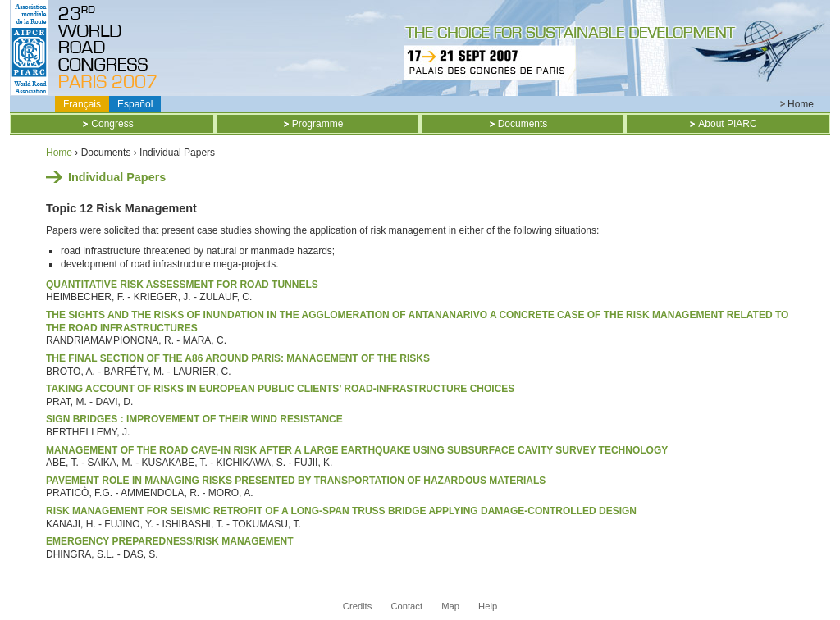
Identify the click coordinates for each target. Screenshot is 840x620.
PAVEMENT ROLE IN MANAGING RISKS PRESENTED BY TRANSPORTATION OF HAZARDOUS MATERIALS (296, 481)
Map (450, 606)
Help (488, 606)
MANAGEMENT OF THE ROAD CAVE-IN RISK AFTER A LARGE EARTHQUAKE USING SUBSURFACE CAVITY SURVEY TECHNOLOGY (357, 450)
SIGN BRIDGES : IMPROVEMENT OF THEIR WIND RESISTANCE (194, 419)
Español (135, 104)
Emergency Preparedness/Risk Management (170, 541)
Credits (358, 606)
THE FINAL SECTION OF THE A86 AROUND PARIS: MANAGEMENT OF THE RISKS (238, 358)
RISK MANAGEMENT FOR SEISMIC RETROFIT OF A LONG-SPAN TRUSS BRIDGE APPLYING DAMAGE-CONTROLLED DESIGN (341, 511)
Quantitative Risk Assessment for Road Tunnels (182, 285)
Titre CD (111, 48)
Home (801, 104)
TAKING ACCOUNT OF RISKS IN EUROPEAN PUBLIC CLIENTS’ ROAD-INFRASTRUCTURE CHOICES (280, 389)
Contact (406, 606)
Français (82, 104)
